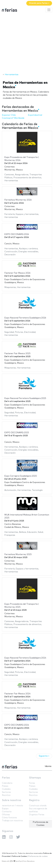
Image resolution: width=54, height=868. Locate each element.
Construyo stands (38, 806)
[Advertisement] (27, 43)
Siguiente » (44, 756)
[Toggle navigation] (49, 10)
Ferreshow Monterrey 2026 (18, 200)
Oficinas (6, 815)
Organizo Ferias (37, 815)
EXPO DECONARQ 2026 (17, 234)
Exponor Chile (9, 115)
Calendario (7, 783)
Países (5, 786)
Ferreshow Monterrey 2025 (18, 554)
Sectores (6, 792)
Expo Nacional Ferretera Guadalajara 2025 (25, 398)
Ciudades (6, 789)
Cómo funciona (9, 818)
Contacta (7, 812)
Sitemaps (35, 778)
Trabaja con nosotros (12, 821)
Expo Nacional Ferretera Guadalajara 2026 (25, 318)
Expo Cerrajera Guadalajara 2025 (21, 476)
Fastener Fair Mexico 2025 (17, 354)
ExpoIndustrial (35, 115)
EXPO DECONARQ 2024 (17, 725)
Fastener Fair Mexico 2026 (17, 273)
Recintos (6, 795)
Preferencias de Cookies (40, 824)
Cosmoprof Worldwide (13, 118)
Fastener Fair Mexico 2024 (17, 694)
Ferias (6, 778)
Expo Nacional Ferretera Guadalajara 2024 (25, 658)
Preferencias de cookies (38, 856)
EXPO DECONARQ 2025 (17, 433)
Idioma (48, 766)
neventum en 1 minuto (12, 806)
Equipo (5, 809)
